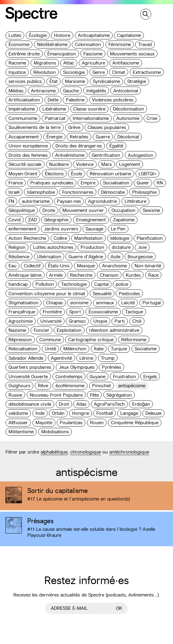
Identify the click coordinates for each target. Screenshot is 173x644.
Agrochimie (21, 321)
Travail (145, 44)
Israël (14, 192)
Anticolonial (126, 91)
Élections (54, 174)
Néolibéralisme (52, 44)
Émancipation (62, 54)
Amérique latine (25, 275)
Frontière (52, 312)
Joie (142, 247)
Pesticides (129, 294)
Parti (120, 321)
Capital (101, 284)
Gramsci (77, 321)
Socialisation (116, 183)
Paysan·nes (69, 201)
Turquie (119, 349)
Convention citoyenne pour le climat (47, 294)
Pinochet (101, 386)
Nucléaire (59, 164)
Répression (20, 340)
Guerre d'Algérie (86, 257)
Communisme (23, 118)
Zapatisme (124, 220)
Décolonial (128, 137)
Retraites (79, 137)
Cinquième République (135, 423)
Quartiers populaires (30, 367)
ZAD (33, 220)
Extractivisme (147, 72)
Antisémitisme (70, 155)
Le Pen (118, 229)
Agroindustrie (103, 201)
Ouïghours (19, 386)
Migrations (45, 63)
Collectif (32, 266)
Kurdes (133, 275)
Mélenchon (75, 349)
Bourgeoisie (140, 257)
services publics (25, 81)
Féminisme (120, 44)
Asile (115, 257)
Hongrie (81, 413)
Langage (129, 413)
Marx (106, 164)
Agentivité (62, 358)
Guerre (103, 137)
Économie (19, 44)
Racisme (17, 63)
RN (160, 183)
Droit (64, 404)
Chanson (109, 275)
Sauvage (94, 229)
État (53, 81)
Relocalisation (23, 349)
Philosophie (144, 192)
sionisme (79, 303)
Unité (50, 349)
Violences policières (113, 100)
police (122, 284)
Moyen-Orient (23, 174)
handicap (18, 284)
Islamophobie (41, 192)
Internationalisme (91, 118)
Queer (143, 183)
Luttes (15, 35)
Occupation (123, 210)
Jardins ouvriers (61, 229)
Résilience (19, 257)
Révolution (45, 72)
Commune (50, 340)
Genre (99, 72)
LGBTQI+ (147, 174)
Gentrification (106, 155)
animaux (105, 303)
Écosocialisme (103, 312)
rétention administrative (114, 330)
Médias (16, 91)
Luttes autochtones (53, 247)
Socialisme (146, 349)
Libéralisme (54, 109)
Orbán (58, 413)
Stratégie (137, 81)
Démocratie (113, 192)
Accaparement (24, 137)
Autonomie (128, 118)
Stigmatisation (23, 303)
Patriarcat (55, 118)
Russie (15, 395)
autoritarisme (36, 201)
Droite (49, 210)
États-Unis (59, 266)
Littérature (135, 201)
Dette (53, 100)
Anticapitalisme (94, 35)
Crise (152, 118)
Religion (17, 247)
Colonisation (88, 44)
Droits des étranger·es (79, 146)
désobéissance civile (30, 404)
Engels (150, 376)
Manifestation (88, 238)
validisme (18, 413)
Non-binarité (148, 266)
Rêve (43, 386)
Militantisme (21, 432)
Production (92, 247)
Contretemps (69, 376)
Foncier (42, 330)
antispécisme (132, 386)
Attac (69, 63)
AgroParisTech (109, 404)
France (16, 183)
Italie (99, 349)
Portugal (151, 303)
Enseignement (91, 220)
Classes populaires (107, 127)
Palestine (75, 100)
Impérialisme (22, 109)
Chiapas (54, 303)
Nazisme (17, 330)
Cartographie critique (91, 340)
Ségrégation (119, 395)
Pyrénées (111, 367)
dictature (121, 247)
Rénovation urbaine (110, 174)
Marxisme (75, 81)
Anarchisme (115, 266)
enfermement (22, 229)
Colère (60, 238)
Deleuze (153, 413)
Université (51, 321)
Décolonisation (128, 109)
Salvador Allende (26, 358)
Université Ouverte (28, 376)
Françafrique (22, 312)
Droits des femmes (28, 155)
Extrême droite (24, 54)
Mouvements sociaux (132, 54)
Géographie (56, 220)
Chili (137, 321)
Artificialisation (24, 100)
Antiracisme (43, 91)
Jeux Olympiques (77, 367)
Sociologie (74, 72)
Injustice (17, 72)
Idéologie (120, 238)
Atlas (81, 404)
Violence (85, 164)
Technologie (74, 284)
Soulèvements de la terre (35, 127)
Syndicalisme (106, 81)
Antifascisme (126, 63)
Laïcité (128, 303)
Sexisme (151, 210)
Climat (119, 72)
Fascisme (93, 54)
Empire (88, 183)
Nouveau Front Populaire (56, 395)
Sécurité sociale (25, 164)
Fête (94, 395)
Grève (74, 127)
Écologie (38, 35)
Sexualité (102, 294)
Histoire (62, 35)
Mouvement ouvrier (83, 210)
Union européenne (28, 146)
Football (105, 413)
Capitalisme (129, 35)
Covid (15, 220)
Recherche (81, 275)
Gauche (71, 91)
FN (11, 201)
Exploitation (69, 330)
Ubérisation (49, 257)
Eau (12, 266)
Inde (40, 413)
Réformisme (134, 340)
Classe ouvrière (89, 109)
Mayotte (44, 423)
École (77, 174)
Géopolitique (22, 210)
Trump (108, 358)
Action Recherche (27, 238)
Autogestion (141, 155)
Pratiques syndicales (52, 183)
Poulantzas (71, 423)
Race (153, 275)
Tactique (134, 312)
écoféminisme (70, 386)
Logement (130, 164)
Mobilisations (55, 432)
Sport (75, 312)
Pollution (45, 284)
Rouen (97, 423)
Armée (56, 275)
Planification (150, 238)
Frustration (125, 376)
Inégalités (96, 91)
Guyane (98, 376)
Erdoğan (141, 404)
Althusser (18, 423)
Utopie (100, 321)
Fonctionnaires (78, 192)
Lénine (86, 358)
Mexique (86, 266)
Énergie (54, 137)
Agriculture (93, 63)
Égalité (116, 146)
